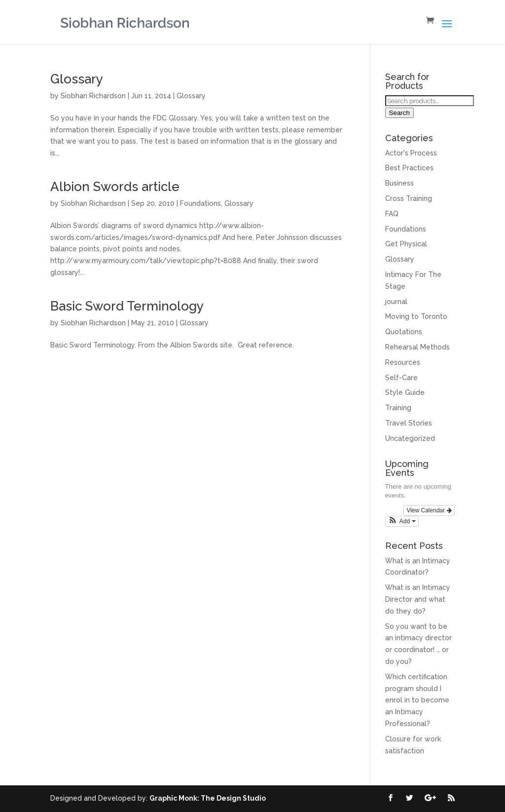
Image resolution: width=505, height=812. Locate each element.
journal (396, 302)
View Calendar (429, 510)
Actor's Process (411, 153)
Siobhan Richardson (93, 96)
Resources (403, 362)
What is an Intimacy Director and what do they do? (418, 599)
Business (399, 183)
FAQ (392, 214)
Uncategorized (410, 438)
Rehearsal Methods (417, 347)
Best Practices (409, 168)
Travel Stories (409, 423)
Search (399, 113)
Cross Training (409, 198)
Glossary (77, 79)
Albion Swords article (115, 187)
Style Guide (405, 392)
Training (398, 408)
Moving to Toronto (416, 316)
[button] (402, 521)
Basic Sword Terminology (127, 306)
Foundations (200, 203)
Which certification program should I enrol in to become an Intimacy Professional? (417, 700)
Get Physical (406, 244)
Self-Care (401, 378)
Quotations (404, 332)
